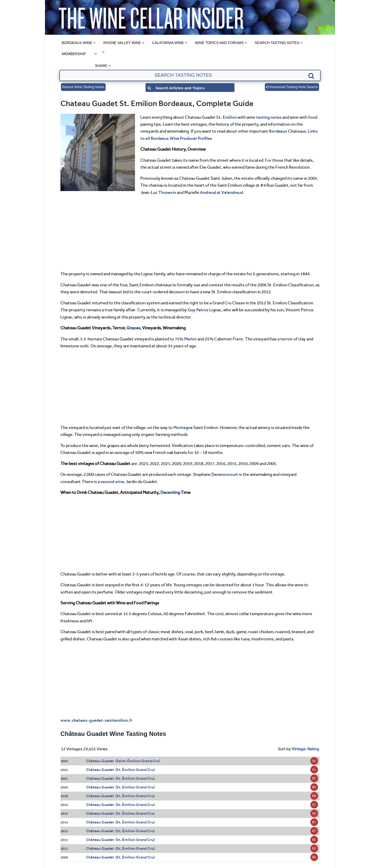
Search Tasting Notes (277, 43)
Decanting (170, 492)
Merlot (190, 339)
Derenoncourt (225, 474)
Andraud (208, 192)
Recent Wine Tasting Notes (84, 87)
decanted (224, 585)
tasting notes (269, 117)
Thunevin (167, 192)
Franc (238, 339)
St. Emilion (227, 117)
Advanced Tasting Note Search (291, 87)
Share (101, 66)
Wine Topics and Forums (219, 43)
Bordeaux (278, 131)
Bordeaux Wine (77, 43)
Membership (74, 54)
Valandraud (232, 192)
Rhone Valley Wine (122, 43)
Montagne (183, 427)
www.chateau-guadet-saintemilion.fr (96, 720)
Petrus (202, 310)
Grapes (133, 328)
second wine (112, 482)
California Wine (168, 43)
